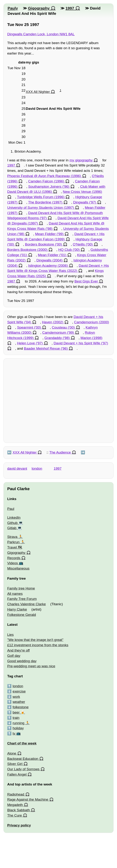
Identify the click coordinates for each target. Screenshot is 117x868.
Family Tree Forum (22, 599)
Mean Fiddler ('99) (49, 234)
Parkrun (13, 542)
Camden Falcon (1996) (46, 181)
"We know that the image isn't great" (35, 640)
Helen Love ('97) (30, 343)
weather (19, 702)
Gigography (39, 8)
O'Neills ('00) (83, 244)
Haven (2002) (53, 322)
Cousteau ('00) (63, 327)
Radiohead (16, 794)
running (18, 723)
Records (14, 558)
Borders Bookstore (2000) (27, 250)
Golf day (14, 656)
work (16, 697)
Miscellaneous (18, 568)
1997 (70, 8)
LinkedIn (14, 518)
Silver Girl (15, 764)
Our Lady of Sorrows (23, 769)
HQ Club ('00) (69, 250)
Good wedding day (22, 661)
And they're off (18, 650)
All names (15, 594)
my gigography (81, 160)
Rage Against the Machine (28, 799)
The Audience (60, 452)
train (16, 718)
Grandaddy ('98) (57, 338)
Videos (12, 563)
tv (14, 733)
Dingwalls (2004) (50, 260)
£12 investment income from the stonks (38, 645)
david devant (17, 468)
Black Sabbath (18, 810)
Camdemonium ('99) (58, 333)
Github (12, 523)
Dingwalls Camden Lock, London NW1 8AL (41, 34)
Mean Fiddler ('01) (52, 255)
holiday (18, 728)
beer (16, 712)
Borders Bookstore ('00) (43, 244)
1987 (11, 281)
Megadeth (15, 805)
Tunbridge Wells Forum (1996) (41, 197)
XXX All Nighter (38, 92)
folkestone (21, 707)
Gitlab (12, 528)
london (37, 468)
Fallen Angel (17, 774)
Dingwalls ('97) (85, 202)
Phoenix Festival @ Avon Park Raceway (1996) (44, 176)
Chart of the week (22, 743)
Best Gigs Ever (86, 281)
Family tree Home (21, 588)
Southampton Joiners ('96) (49, 187)
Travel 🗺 (15, 547)
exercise (19, 691)
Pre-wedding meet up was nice (31, 666)
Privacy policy (19, 825)
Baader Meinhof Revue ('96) (46, 348)
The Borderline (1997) (45, 202)
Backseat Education (23, 759)
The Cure (14, 815)
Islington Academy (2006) (48, 266)
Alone (12, 753)
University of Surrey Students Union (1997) (41, 208)
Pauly (13, 8)
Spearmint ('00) (29, 327)
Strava (12, 537)
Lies (10, 635)
